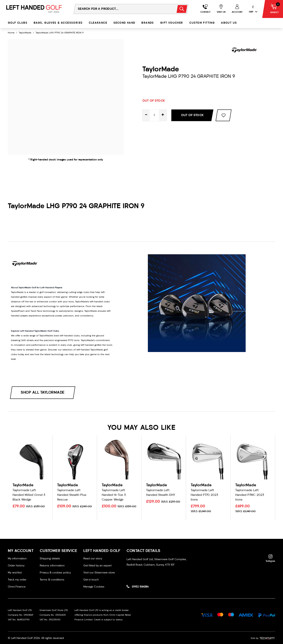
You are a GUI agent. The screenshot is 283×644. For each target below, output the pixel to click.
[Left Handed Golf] (34, 9)
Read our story (93, 559)
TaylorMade (25, 33)
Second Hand (124, 23)
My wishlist (15, 573)
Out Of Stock (192, 115)
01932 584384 (140, 587)
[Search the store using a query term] (123, 9)
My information (17, 559)
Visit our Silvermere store (99, 573)
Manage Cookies (94, 587)
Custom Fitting (202, 23)
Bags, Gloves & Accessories (58, 23)
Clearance (98, 23)
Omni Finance (17, 587)
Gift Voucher (172, 23)
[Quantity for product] (154, 115)
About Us (229, 23)
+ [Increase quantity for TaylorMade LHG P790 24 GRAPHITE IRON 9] (163, 115)
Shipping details (50, 559)
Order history (16, 566)
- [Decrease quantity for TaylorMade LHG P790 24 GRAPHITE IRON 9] (146, 115)
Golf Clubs (18, 23)
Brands (148, 23)
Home (11, 33)
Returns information (52, 566)
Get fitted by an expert (97, 566)
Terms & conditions (52, 580)
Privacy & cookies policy (55, 573)
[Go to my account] (205, 9)
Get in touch (91, 580)
